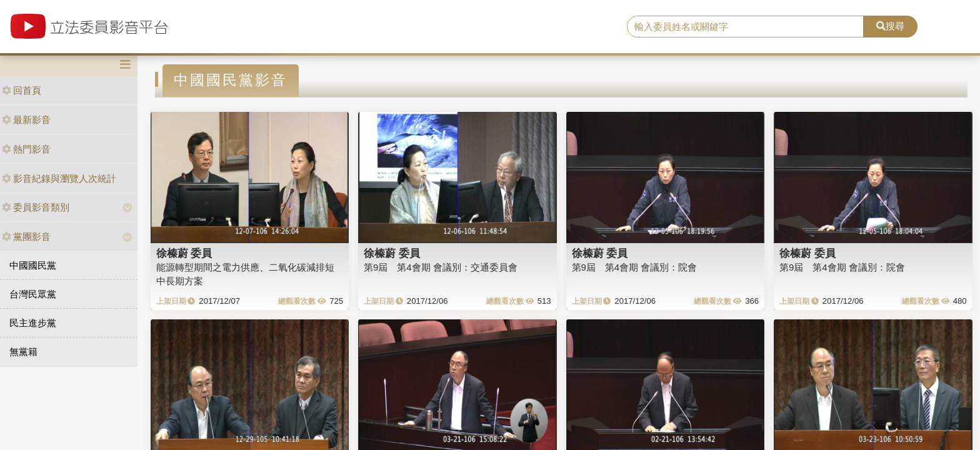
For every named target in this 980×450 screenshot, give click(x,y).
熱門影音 (26, 149)
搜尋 (890, 26)
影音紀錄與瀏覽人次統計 (59, 178)
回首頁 (22, 90)
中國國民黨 (33, 265)
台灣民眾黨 (33, 294)
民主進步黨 (33, 323)
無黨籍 (23, 352)
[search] (746, 27)
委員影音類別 (36, 207)
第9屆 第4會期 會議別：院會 (635, 267)
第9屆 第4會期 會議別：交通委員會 (441, 267)
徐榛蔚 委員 (184, 253)
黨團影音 (26, 237)
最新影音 (26, 120)
